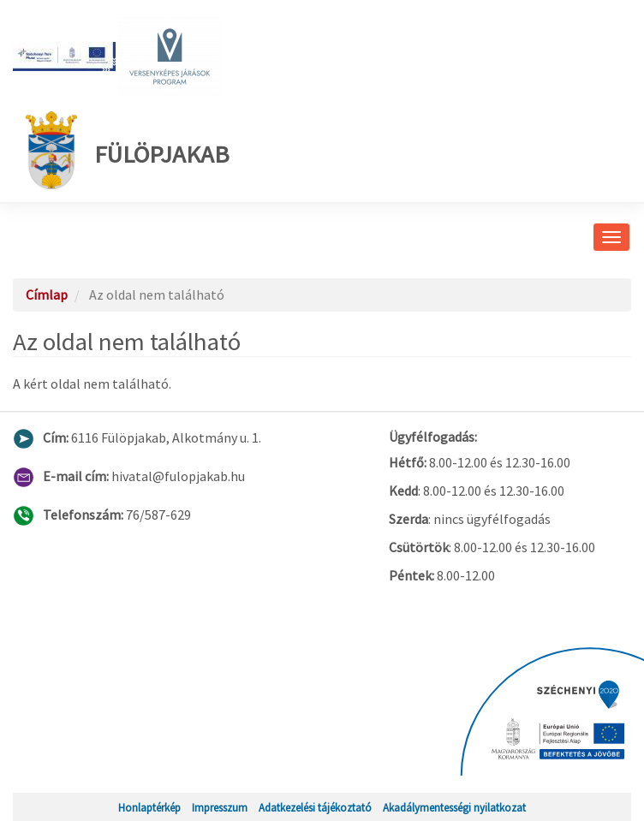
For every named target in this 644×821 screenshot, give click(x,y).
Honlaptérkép (149, 807)
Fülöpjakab (128, 150)
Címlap (47, 294)
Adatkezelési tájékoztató (315, 807)
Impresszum (220, 807)
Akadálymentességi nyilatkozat (454, 807)
